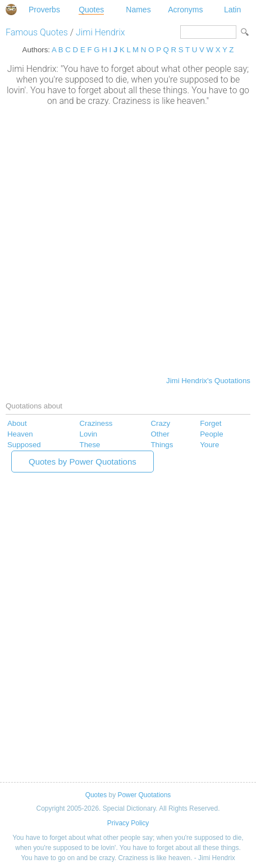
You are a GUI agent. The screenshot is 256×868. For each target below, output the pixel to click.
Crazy (161, 423)
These (90, 445)
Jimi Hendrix (100, 32)
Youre (209, 445)
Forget (211, 423)
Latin (232, 10)
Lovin (89, 434)
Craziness (96, 423)
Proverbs (44, 10)
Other (160, 434)
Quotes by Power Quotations (83, 462)
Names (138, 10)
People (211, 434)
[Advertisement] (128, 240)
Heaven (20, 434)
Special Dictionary (11, 10)
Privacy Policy (128, 823)
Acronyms (185, 10)
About (17, 423)
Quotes (91, 10)
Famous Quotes (37, 32)
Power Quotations (144, 795)
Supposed (24, 445)
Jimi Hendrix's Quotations (208, 381)
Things (162, 445)
